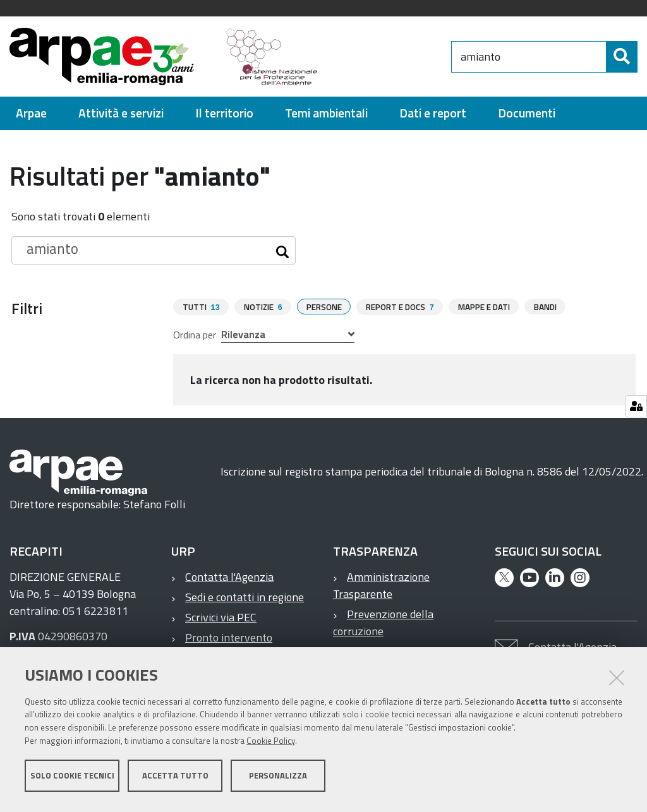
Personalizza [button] (278, 779)
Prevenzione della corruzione (383, 622)
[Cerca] (622, 57)
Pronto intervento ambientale (222, 645)
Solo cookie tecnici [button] (72, 779)
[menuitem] (31, 113)
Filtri (27, 308)
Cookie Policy (271, 744)
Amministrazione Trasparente (381, 585)
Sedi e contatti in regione (245, 596)
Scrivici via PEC (221, 617)
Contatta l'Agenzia (229, 576)
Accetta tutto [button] (175, 779)
